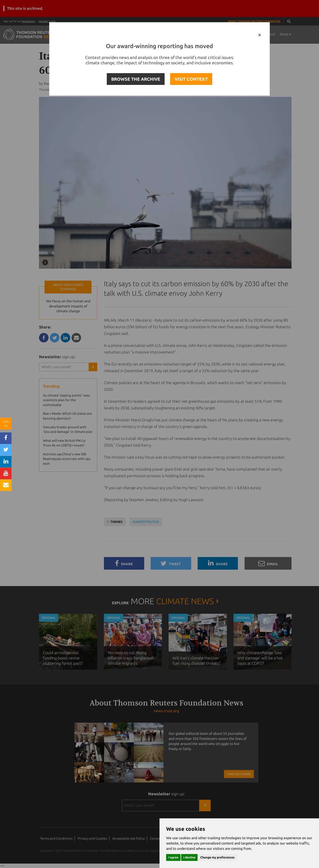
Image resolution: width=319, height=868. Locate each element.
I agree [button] (173, 857)
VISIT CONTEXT (191, 79)
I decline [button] (189, 857)
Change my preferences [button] (217, 857)
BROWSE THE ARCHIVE (136, 79)
